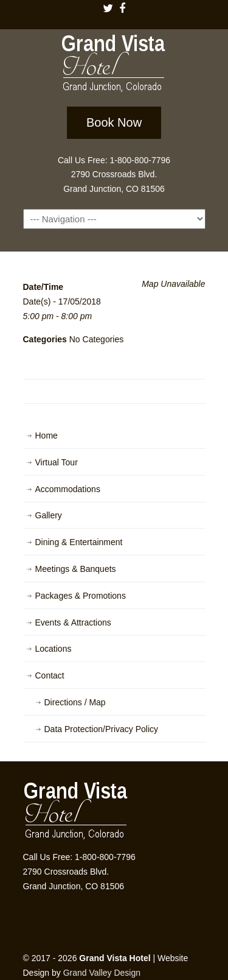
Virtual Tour (57, 462)
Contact (50, 675)
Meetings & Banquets (76, 569)
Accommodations (68, 489)
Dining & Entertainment (79, 542)
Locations (54, 649)
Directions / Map (75, 702)
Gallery (49, 515)
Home (47, 435)
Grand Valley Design (102, 973)
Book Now (114, 122)
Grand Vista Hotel (114, 66)
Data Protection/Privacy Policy (102, 729)
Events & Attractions (73, 622)
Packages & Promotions (81, 596)
